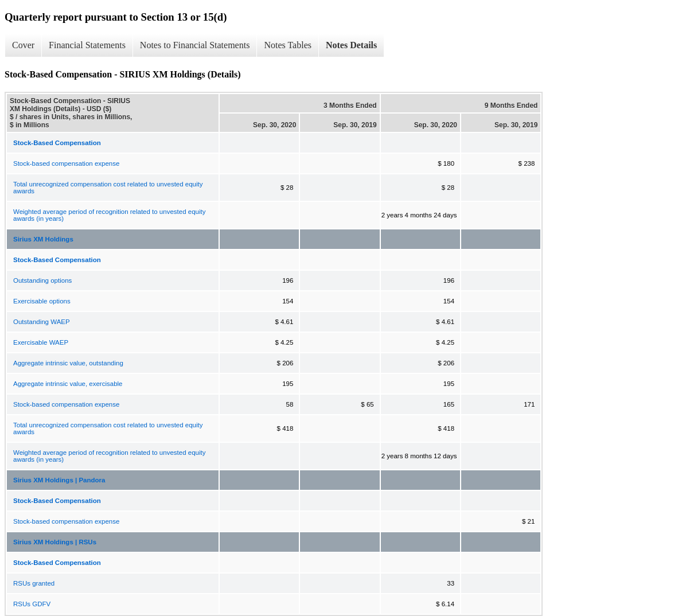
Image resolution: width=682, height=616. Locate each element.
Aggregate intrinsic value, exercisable (68, 384)
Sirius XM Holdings (43, 239)
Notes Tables (288, 45)
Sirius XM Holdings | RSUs (55, 542)
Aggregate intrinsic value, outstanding (68, 363)
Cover (23, 45)
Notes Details (351, 45)
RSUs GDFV (32, 604)
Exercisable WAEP (41, 342)
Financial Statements (87, 45)
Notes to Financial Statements (195, 45)
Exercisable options (42, 301)
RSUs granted (34, 583)
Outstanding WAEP (42, 322)
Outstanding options (42, 280)
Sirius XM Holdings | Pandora (59, 480)
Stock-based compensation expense (66, 163)
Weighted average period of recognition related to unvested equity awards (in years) (109, 215)
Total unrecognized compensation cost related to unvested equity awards (108, 188)
